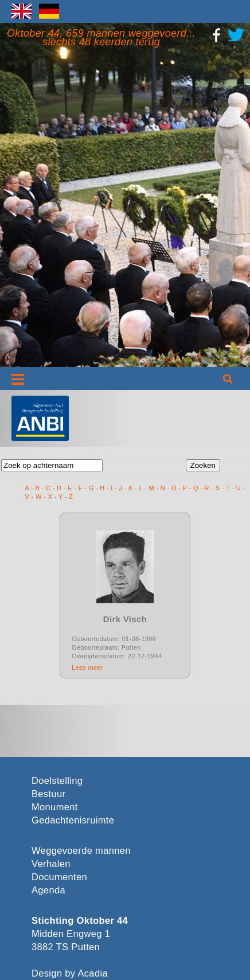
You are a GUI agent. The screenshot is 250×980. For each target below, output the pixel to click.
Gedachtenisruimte (73, 820)
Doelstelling (57, 781)
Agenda (48, 890)
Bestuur (48, 794)
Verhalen (51, 864)
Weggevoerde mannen (81, 851)
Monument (55, 807)
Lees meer (87, 667)
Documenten (59, 877)
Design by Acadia (70, 973)
